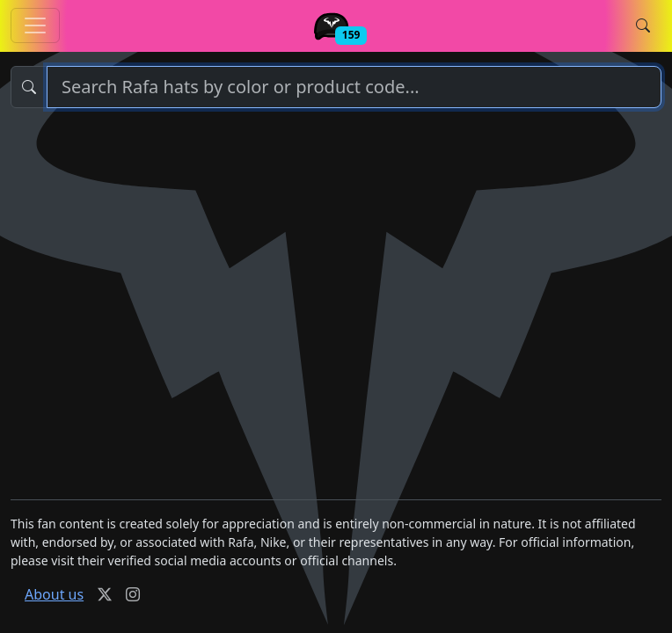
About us (54, 594)
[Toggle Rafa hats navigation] (35, 25)
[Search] (354, 87)
